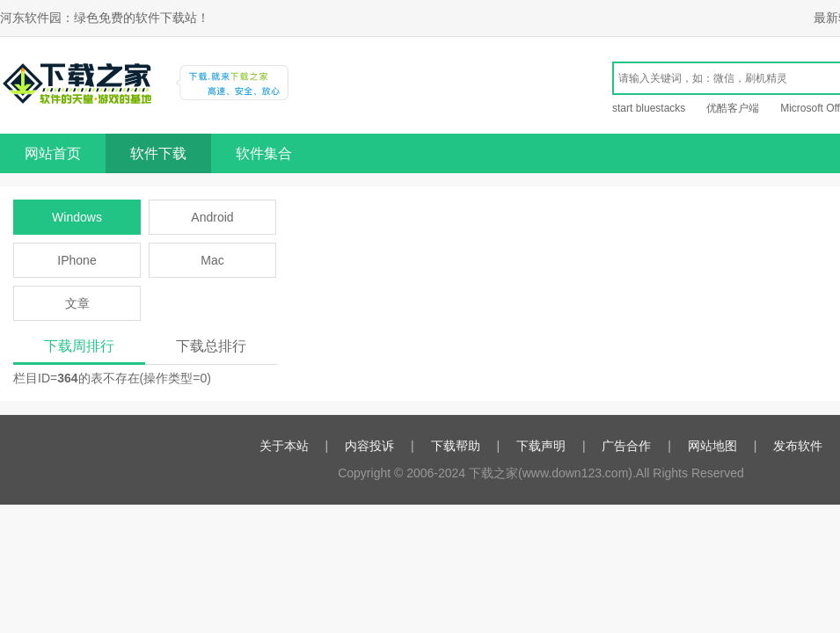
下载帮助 (456, 446)
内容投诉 (369, 446)
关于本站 (284, 446)
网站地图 (712, 446)
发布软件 (798, 446)
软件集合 (264, 153)
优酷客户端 (733, 108)
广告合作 (626, 446)
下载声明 (541, 446)
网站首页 (53, 153)
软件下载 (158, 153)
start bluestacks (649, 108)
